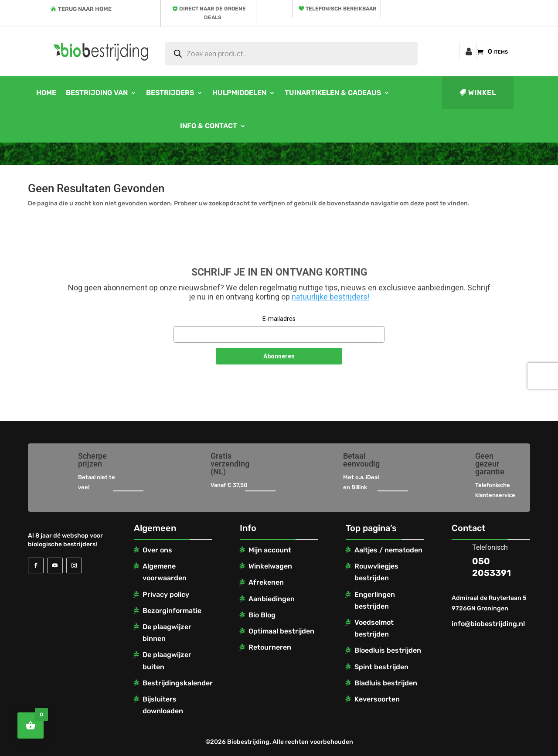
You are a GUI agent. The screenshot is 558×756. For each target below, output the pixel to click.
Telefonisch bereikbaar (341, 9)
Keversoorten (377, 699)
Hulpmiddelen (239, 93)
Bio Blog (262, 615)
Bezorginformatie (172, 611)
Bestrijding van (97, 93)
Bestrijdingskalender (178, 683)
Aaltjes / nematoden (388, 550)
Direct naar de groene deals (213, 13)
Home (46, 93)
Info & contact (209, 126)
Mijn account (468, 51)
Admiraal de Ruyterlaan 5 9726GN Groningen (489, 603)
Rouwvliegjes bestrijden (376, 572)
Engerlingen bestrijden (375, 600)
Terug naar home (85, 9)
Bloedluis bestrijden (388, 650)
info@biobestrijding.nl (488, 624)
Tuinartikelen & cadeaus (333, 93)
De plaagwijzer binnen (167, 633)
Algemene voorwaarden (165, 572)
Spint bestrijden (381, 667)
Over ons (157, 550)
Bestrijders (170, 93)
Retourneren (270, 647)
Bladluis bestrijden (386, 683)
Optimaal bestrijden (281, 631)
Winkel (482, 93)
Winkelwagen (270, 566)
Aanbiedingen (272, 599)
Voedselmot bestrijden (374, 628)
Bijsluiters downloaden (163, 705)
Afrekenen (266, 582)
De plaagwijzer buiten (167, 661)
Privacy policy (166, 594)
